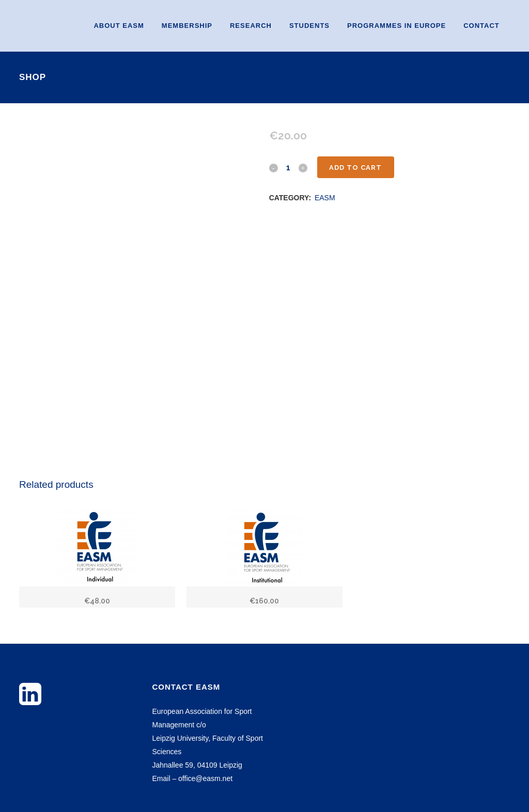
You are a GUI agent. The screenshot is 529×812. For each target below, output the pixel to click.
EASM (325, 198)
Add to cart (356, 168)
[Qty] (288, 167)
